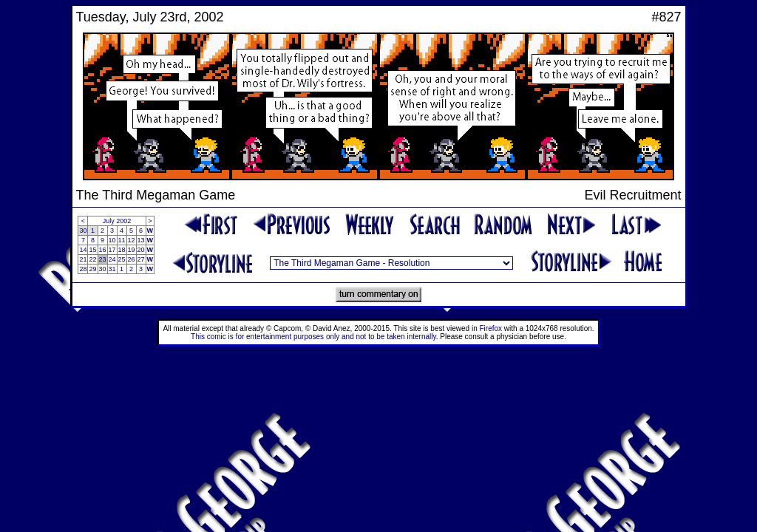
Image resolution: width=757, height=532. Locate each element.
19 (132, 250)
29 (92, 269)
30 (83, 231)
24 (112, 259)
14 (83, 250)
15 (92, 250)
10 (112, 240)
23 (103, 259)
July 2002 (117, 221)
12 (132, 240)
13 (141, 240)
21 (83, 259)
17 (112, 250)
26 (132, 259)
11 (122, 240)
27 (141, 259)
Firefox (491, 328)
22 (92, 259)
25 (122, 259)
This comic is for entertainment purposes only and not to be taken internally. (314, 337)
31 (112, 269)
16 (103, 250)
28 (83, 269)
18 (122, 250)
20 (141, 250)
